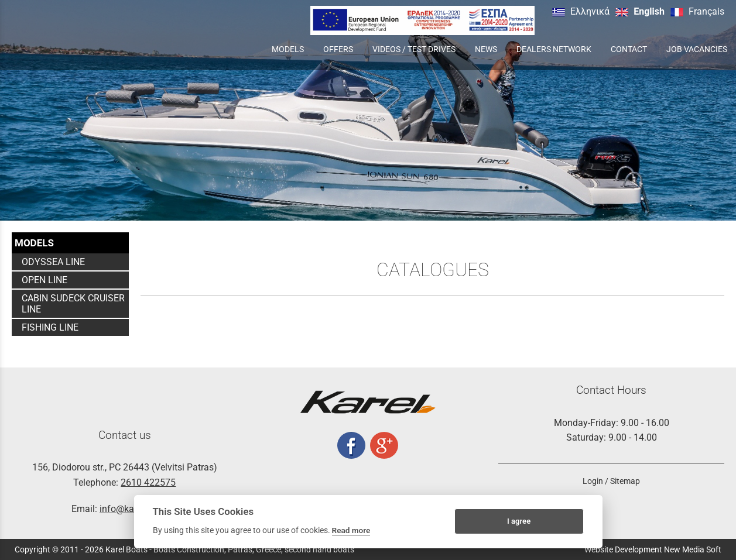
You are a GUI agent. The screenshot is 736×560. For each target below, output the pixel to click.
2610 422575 (148, 482)
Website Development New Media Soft (653, 549)
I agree (519, 521)
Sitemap (625, 481)
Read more (351, 530)
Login (593, 481)
